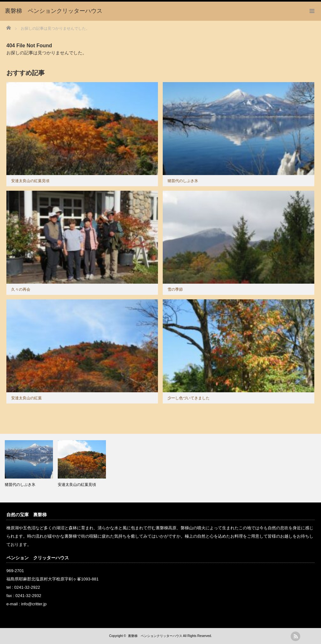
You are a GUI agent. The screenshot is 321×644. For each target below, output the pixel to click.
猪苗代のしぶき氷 (183, 181)
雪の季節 (175, 289)
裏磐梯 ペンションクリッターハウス (155, 636)
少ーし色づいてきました (189, 398)
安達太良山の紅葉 (26, 398)
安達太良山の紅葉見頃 (30, 181)
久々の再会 (21, 289)
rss (295, 636)
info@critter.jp (34, 604)
